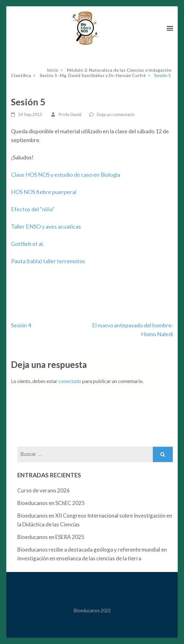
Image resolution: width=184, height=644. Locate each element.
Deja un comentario (116, 114)
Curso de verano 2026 (43, 490)
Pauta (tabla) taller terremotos (48, 261)
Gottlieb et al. (27, 244)
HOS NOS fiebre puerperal (44, 192)
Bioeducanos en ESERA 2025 (51, 537)
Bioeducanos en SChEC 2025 (51, 503)
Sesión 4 (21, 325)
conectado (70, 381)
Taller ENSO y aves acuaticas (46, 226)
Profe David (70, 114)
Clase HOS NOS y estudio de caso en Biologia (66, 175)
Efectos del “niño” (33, 209)
